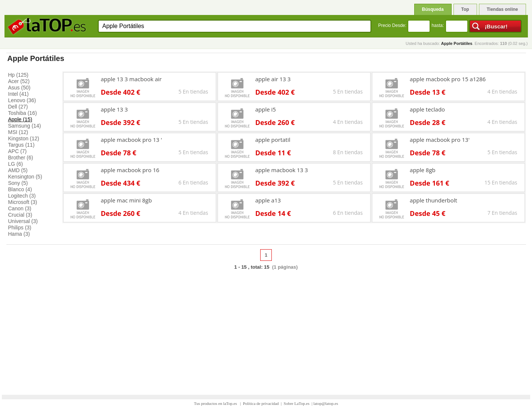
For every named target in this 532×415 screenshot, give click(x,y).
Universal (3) (23, 221)
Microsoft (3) (23, 202)
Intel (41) (19, 94)
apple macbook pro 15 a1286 (448, 79)
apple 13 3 (114, 109)
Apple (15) (20, 119)
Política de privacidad (261, 403)
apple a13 (268, 200)
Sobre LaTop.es (297, 403)
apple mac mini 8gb (127, 200)
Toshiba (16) (23, 113)
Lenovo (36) (22, 100)
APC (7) (18, 151)
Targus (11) (21, 145)
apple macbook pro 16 (130, 170)
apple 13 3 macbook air (131, 79)
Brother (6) (21, 158)
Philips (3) (20, 228)
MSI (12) (18, 132)
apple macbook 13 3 (282, 170)
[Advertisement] (266, 329)
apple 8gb (423, 170)
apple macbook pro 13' (440, 140)
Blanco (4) (20, 189)
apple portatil (273, 140)
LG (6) (16, 164)
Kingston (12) (24, 138)
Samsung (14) (25, 126)
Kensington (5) (25, 177)
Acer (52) (19, 81)
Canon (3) (20, 208)
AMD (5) (18, 170)
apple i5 (266, 109)
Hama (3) (19, 234)
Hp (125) (18, 75)
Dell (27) (18, 107)
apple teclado (427, 109)
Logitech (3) (22, 196)
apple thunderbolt (433, 200)
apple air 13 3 (273, 79)
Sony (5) (18, 183)
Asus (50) (19, 88)
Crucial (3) (20, 215)
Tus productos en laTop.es (216, 403)
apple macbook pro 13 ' (132, 140)
